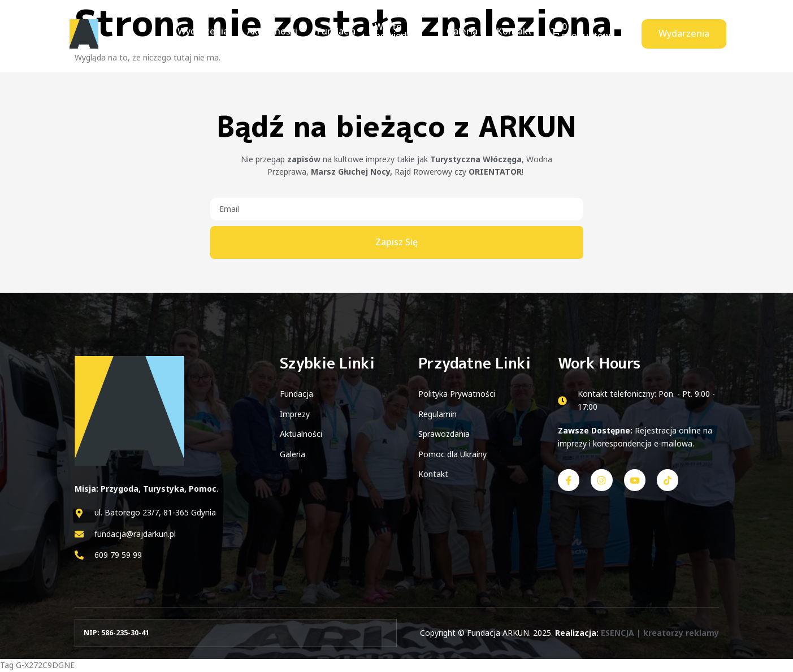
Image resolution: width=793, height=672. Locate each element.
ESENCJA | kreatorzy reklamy (660, 633)
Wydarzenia (202, 33)
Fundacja (331, 33)
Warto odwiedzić (389, 33)
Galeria (466, 33)
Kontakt (516, 33)
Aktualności (269, 33)
